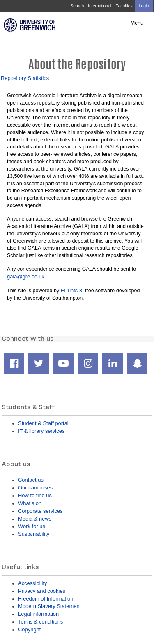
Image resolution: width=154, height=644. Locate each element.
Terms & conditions (40, 622)
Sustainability (34, 534)
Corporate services (40, 511)
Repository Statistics (25, 78)
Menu (137, 23)
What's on (30, 503)
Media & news (35, 519)
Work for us (32, 526)
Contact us (31, 480)
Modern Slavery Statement (49, 606)
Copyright (29, 629)
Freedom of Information (46, 599)
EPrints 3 (72, 290)
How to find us (35, 495)
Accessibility (32, 583)
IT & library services (41, 431)
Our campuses (35, 488)
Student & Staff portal (43, 423)
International (100, 6)
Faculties (124, 6)
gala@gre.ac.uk (26, 276)
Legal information (38, 614)
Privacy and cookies (42, 591)
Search (77, 6)
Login (144, 6)
